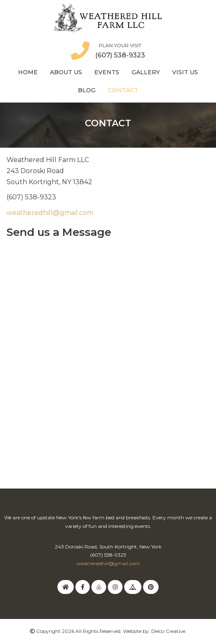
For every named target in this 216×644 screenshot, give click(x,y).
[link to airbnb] (99, 587)
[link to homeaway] (66, 587)
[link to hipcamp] (133, 587)
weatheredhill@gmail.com (50, 213)
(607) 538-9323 (120, 55)
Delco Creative (168, 631)
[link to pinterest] (151, 587)
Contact (123, 90)
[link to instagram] (115, 587)
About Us (66, 72)
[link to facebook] (83, 587)
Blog (87, 90)
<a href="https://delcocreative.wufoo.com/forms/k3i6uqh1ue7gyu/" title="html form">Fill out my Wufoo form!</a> (108, 349)
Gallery (146, 72)
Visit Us (185, 72)
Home (28, 72)
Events (107, 72)
